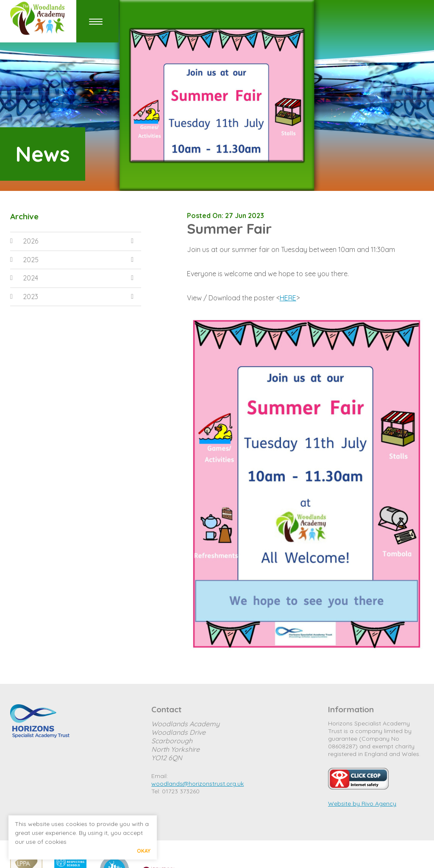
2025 (24, 260)
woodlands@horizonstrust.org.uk (198, 784)
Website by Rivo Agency (362, 804)
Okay (144, 851)
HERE (288, 298)
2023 (24, 297)
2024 (24, 278)
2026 (24, 241)
